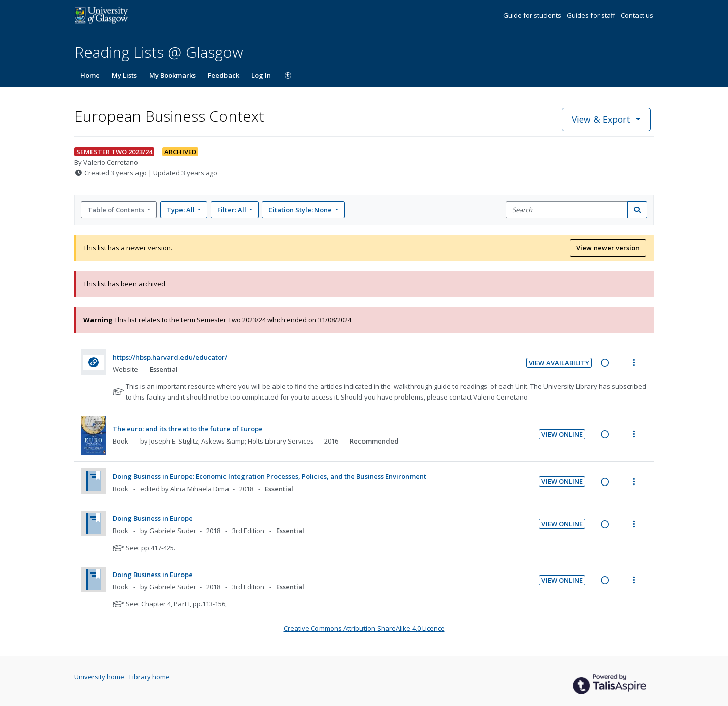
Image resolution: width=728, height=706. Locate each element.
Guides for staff (592, 15)
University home (100, 677)
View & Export (602, 119)
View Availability (559, 363)
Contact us (637, 15)
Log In (261, 75)
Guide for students (533, 15)
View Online (562, 434)
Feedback (223, 75)
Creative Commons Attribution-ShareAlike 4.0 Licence (364, 628)
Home (90, 75)
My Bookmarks (172, 75)
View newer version (608, 248)
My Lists (124, 75)
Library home (150, 677)
